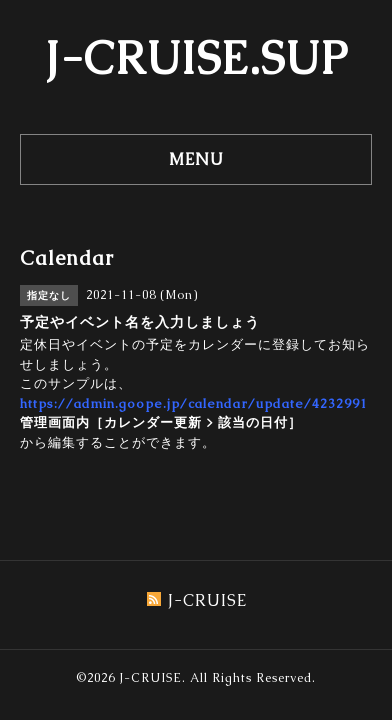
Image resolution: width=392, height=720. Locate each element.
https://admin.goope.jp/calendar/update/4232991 (194, 403)
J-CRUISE (150, 678)
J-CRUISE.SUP (196, 58)
